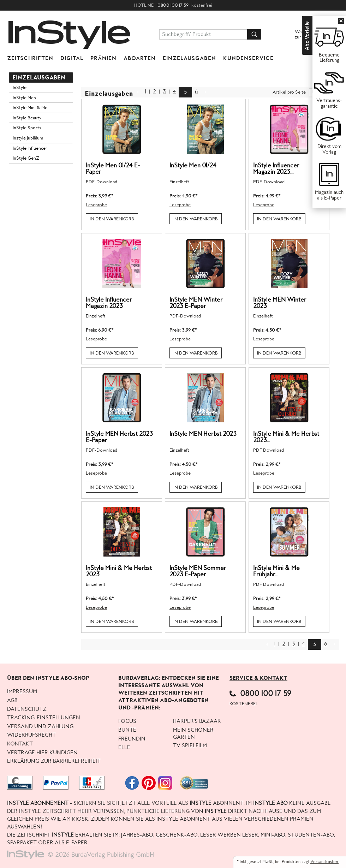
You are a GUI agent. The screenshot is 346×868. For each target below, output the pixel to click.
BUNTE (127, 730)
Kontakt (20, 744)
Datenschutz (27, 709)
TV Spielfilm (190, 746)
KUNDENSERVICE (248, 58)
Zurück (138, 90)
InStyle (20, 88)
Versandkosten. (324, 862)
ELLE (124, 748)
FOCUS (127, 721)
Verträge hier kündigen (42, 753)
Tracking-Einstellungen (44, 718)
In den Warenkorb (112, 219)
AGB (12, 701)
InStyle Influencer (30, 148)
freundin (132, 739)
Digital (72, 58)
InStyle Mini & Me (30, 108)
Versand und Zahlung (40, 727)
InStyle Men (24, 98)
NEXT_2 (205, 90)
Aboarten (140, 58)
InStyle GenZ (26, 158)
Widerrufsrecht (31, 735)
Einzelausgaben (189, 58)
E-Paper (77, 843)
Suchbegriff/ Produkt (187, 35)
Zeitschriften (30, 58)
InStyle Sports (27, 128)
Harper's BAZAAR (197, 721)
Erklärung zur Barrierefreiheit (54, 761)
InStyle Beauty (27, 118)
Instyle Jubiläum (28, 138)
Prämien (103, 58)
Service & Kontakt (258, 678)
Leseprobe (96, 205)
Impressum (22, 692)
